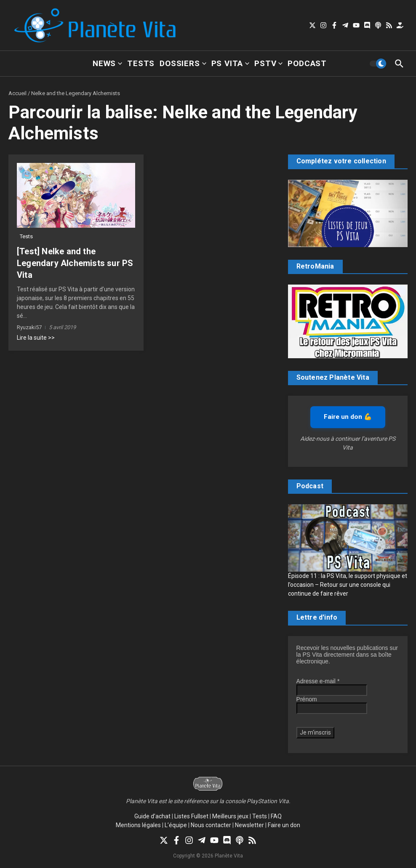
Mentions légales (138, 825)
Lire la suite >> (36, 338)
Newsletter (249, 825)
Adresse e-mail (318, 681)
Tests (141, 63)
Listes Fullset (191, 816)
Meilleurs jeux (230, 816)
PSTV (268, 63)
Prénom (307, 699)
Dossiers (183, 63)
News (107, 63)
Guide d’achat (152, 816)
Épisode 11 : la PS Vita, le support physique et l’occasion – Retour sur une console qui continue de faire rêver (348, 585)
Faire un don (284, 825)
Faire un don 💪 (348, 417)
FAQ (276, 816)
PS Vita (231, 63)
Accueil (17, 93)
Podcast (307, 63)
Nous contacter (211, 825)
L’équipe (176, 825)
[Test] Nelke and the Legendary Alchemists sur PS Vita (75, 263)
